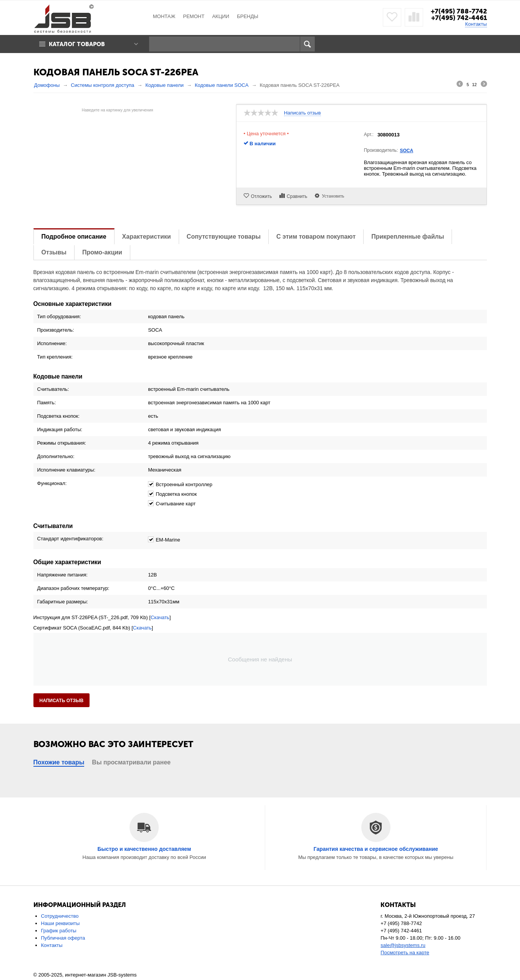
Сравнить (297, 196)
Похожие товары (59, 762)
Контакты (476, 24)
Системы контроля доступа (102, 85)
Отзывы (54, 252)
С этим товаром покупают (316, 237)
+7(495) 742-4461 (459, 18)
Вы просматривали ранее (131, 762)
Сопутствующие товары (224, 237)
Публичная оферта (63, 938)
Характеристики (147, 237)
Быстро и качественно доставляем (144, 849)
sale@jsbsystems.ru (403, 945)
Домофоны (47, 85)
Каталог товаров (77, 44)
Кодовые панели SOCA (222, 85)
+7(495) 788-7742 (459, 11)
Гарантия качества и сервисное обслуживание (376, 849)
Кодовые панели (164, 85)
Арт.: (369, 135)
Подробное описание (74, 237)
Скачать (160, 617)
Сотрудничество (60, 916)
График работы (59, 931)
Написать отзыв (302, 113)
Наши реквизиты (61, 923)
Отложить (262, 196)
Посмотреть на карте (405, 953)
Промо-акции (102, 252)
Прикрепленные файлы (408, 237)
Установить (332, 196)
